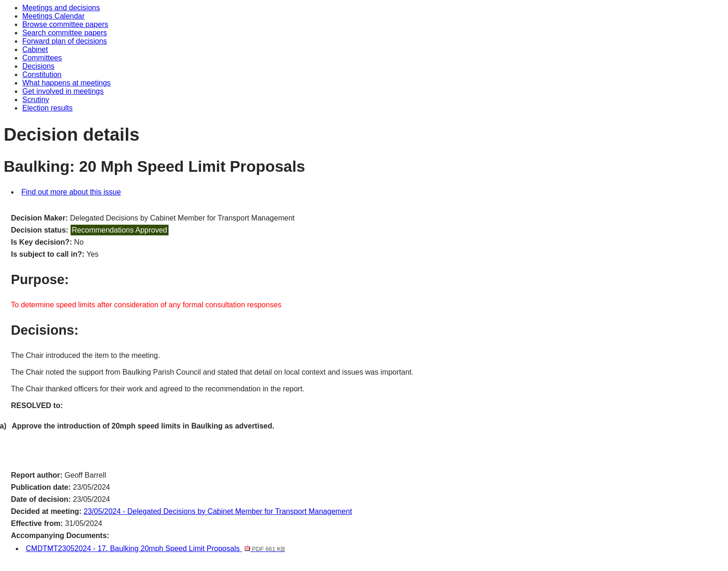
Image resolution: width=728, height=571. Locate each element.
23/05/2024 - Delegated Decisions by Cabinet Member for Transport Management (218, 511)
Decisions (38, 66)
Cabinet (35, 49)
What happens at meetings (66, 83)
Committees (42, 58)
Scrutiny (36, 100)
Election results (48, 108)
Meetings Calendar (53, 16)
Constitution (42, 75)
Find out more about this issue (71, 192)
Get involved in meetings (63, 91)
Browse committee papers (65, 24)
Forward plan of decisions (65, 41)
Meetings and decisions (61, 8)
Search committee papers (65, 33)
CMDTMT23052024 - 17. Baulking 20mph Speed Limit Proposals (156, 548)
